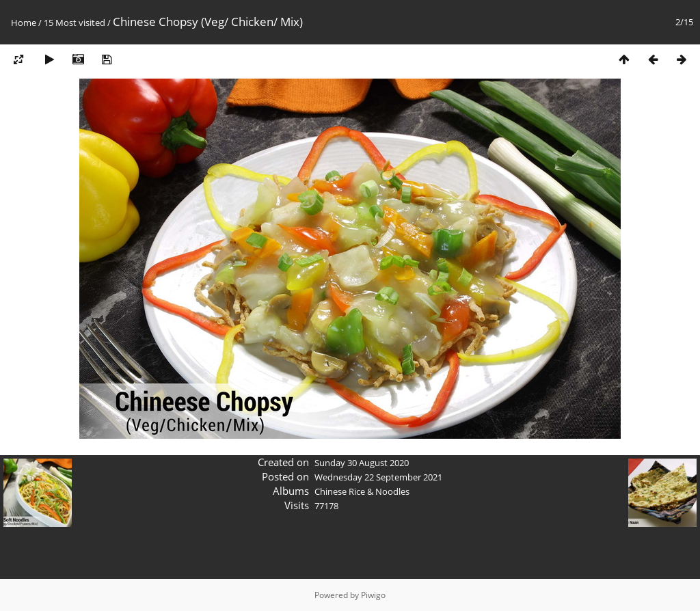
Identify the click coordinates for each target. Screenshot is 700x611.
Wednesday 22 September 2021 (378, 477)
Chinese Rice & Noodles (362, 491)
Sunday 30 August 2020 (362, 463)
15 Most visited (75, 23)
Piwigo (373, 595)
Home (24, 23)
